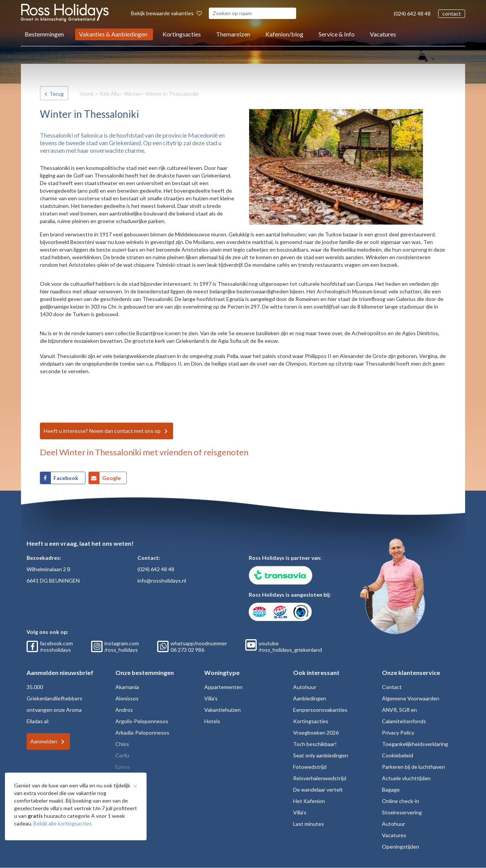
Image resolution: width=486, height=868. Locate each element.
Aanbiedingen (310, 698)
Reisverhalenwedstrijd (320, 778)
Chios (122, 744)
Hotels (212, 721)
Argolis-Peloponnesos (142, 721)
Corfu (122, 755)
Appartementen (223, 687)
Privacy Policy (398, 733)
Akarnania (127, 687)
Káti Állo (110, 94)
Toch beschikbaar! (315, 744)
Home (87, 94)
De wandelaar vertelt (318, 790)
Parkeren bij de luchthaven (413, 767)
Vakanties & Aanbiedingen (113, 34)
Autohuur (305, 687)
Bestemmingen (44, 34)
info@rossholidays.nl (162, 581)
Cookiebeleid (398, 755)
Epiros (123, 767)
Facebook (66, 478)
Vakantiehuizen (222, 710)
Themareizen (233, 34)
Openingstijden (401, 847)
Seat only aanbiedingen (321, 755)
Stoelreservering (402, 812)
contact (452, 13)
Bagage (391, 790)
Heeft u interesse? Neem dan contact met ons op (102, 431)
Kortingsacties (182, 34)
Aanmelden (44, 741)
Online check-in (401, 801)
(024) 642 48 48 (412, 13)
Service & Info (337, 34)
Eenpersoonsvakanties (320, 710)
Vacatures (383, 34)
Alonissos (127, 698)
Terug (57, 94)
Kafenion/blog (284, 34)
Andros (124, 710)
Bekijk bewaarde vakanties (166, 13)
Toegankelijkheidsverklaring (415, 744)
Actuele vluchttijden (406, 778)
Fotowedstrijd (310, 767)
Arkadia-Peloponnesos (142, 733)
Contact (392, 687)
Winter (133, 94)
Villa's (211, 698)
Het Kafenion (309, 801)
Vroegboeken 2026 (316, 733)
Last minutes (308, 824)
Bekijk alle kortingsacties (63, 823)
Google (111, 478)
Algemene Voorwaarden (411, 698)
